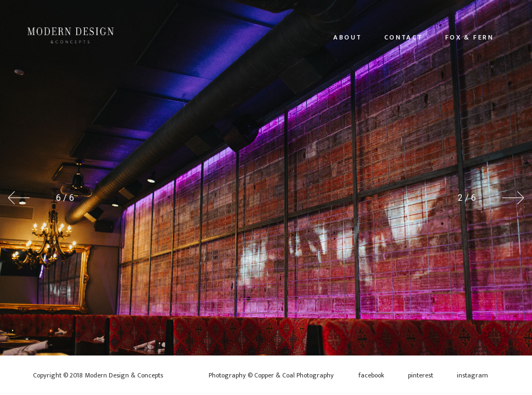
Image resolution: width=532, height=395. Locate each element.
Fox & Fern (469, 37)
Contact (404, 37)
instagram (472, 375)
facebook (371, 375)
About (348, 37)
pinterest (421, 375)
